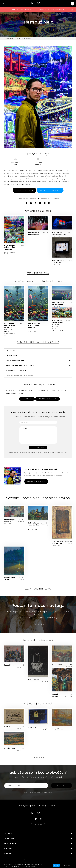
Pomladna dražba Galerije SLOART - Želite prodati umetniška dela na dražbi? (38, 10)
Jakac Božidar (33, 680)
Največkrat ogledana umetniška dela (38, 342)
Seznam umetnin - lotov (38, 589)
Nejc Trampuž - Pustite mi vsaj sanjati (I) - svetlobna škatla (58, 324)
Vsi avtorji (38, 757)
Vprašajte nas (38, 448)
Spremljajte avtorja (24, 190)
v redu (56, 865)
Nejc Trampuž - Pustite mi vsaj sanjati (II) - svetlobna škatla (10, 327)
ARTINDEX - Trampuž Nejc (50, 190)
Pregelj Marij (9, 665)
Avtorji (19, 38)
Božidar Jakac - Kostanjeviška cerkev (34, 525)
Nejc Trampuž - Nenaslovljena (34, 234)
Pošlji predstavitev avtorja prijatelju (48, 198)
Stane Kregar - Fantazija (10, 521)
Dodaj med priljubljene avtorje (27, 198)
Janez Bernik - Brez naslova (57, 542)
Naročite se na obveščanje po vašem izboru (38, 792)
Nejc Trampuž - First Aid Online (58, 261)
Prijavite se (27, 399)
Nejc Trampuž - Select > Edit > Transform (10, 248)
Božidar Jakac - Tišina (10, 579)
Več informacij (38, 625)
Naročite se (61, 786)
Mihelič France (10, 748)
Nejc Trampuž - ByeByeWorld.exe (58, 233)
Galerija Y (38, 825)
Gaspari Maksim (55, 695)
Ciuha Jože (32, 727)
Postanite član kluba (47, 399)
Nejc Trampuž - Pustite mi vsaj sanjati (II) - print (34, 326)
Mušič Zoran (9, 726)
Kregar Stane (57, 665)
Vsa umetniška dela (38, 273)
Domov (6, 38)
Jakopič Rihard (57, 729)
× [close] (72, 10)
